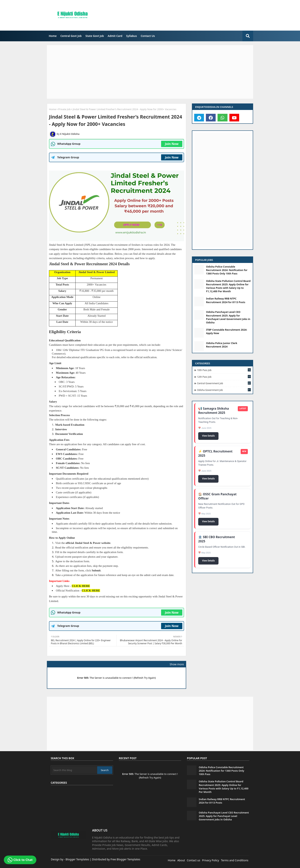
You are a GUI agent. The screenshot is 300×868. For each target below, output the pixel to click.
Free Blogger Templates (125, 859)
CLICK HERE (81, 586)
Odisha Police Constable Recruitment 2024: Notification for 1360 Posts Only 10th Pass (227, 270)
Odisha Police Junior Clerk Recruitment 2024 (222, 345)
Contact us (194, 860)
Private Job (64, 109)
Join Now (172, 144)
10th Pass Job (224, 370)
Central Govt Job (71, 36)
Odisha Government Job (224, 390)
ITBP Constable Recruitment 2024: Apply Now (227, 331)
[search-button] (248, 36)
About (181, 860)
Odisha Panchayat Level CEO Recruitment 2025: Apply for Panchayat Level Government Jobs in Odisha (228, 317)
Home (53, 36)
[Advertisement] (187, 16)
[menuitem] (53, 36)
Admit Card (115, 36)
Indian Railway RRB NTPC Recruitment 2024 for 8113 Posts (226, 300)
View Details (208, 436)
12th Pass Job (224, 377)
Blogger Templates (77, 859)
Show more (177, 664)
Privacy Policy (210, 860)
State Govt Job (95, 36)
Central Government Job (224, 383)
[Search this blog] (74, 770)
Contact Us (148, 36)
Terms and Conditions (235, 860)
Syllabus (131, 36)
